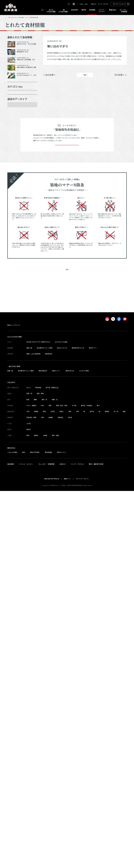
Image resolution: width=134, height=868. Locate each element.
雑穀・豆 (55, 777)
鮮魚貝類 (38, 765)
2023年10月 (14, 328)
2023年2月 (14, 384)
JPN (77, 4)
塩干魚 (92, 788)
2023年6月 (14, 356)
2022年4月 (14, 447)
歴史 (24, 829)
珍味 (42, 783)
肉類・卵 (13, 114)
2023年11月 (14, 321)
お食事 (45, 812)
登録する (67, 519)
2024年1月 (14, 314)
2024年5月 (14, 286)
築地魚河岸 (49, 731)
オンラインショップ (119, 4)
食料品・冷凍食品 (87, 783)
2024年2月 (14, 307)
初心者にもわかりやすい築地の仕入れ (38, 719)
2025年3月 (14, 216)
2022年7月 (14, 426)
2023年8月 (14, 342)
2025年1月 (14, 230)
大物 (28, 788)
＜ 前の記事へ (49, 78)
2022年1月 (14, 468)
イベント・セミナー (26, 841)
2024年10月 (14, 251)
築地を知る (113, 10)
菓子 (98, 783)
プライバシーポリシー (83, 856)
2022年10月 (14, 405)
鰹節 (35, 777)
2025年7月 (14, 195)
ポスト (110, 69)
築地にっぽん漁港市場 (33, 731)
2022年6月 (14, 433)
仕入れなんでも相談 (61, 719)
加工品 (12, 128)
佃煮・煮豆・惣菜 (62, 783)
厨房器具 (13, 135)
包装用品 (60, 795)
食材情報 (92, 10)
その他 (12, 149)
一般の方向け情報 (14, 743)
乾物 (11, 121)
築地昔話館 (48, 829)
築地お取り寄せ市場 (51, 856)
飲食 (124, 788)
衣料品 (70, 795)
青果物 (107, 788)
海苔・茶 (44, 777)
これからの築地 (12, 829)
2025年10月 (14, 175)
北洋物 (53, 788)
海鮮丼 (36, 812)
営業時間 (124, 11)
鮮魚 (44, 788)
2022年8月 (14, 419)
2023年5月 (14, 363)
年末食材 (13, 93)
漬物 (50, 783)
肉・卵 (116, 788)
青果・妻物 (14, 107)
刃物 (42, 795)
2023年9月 (14, 335)
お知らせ (93, 4)
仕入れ (51, 11)
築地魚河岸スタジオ (78, 725)
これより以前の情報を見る (20, 475)
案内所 (84, 10)
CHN (86, 4)
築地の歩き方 (70, 748)
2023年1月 (14, 391)
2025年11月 (14, 168)
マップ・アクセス (103, 4)
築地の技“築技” (35, 829)
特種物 (36, 788)
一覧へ (85, 78)
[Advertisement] (67, 664)
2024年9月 (14, 258)
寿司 (28, 812)
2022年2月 (14, 461)
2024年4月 (14, 293)
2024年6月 (14, 279)
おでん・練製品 (31, 783)
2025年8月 (14, 189)
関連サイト (67, 856)
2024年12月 (14, 237)
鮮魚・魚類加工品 (17, 100)
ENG (82, 4)
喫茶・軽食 (55, 812)
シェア (98, 69)
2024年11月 (14, 244)
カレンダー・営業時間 (46, 841)
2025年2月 (14, 223)
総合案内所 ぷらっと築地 (45, 725)
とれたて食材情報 (16, 17)
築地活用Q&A (43, 748)
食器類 (51, 795)
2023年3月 (14, 377)
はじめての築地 (84, 748)
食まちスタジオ (62, 725)
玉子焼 (74, 783)
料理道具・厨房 (31, 795)
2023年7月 (14, 349)
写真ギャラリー (62, 829)
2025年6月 (14, 203)
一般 (63, 11)
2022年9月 (14, 412)
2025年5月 (14, 209)
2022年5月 (14, 440)
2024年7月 (14, 272)
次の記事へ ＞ (121, 78)
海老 (70, 788)
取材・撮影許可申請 (96, 841)
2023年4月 (14, 370)
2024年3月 (14, 300)
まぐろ (29, 765)
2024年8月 (14, 265)
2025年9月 (14, 182)
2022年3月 (14, 454)
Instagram (121, 69)
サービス (13, 142)
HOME (7, 17)
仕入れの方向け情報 (15, 714)
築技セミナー (93, 725)
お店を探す (75, 10)
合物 (77, 788)
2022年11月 (14, 398)
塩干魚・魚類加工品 (52, 765)
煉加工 (62, 788)
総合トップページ (14, 702)
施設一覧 (29, 725)
